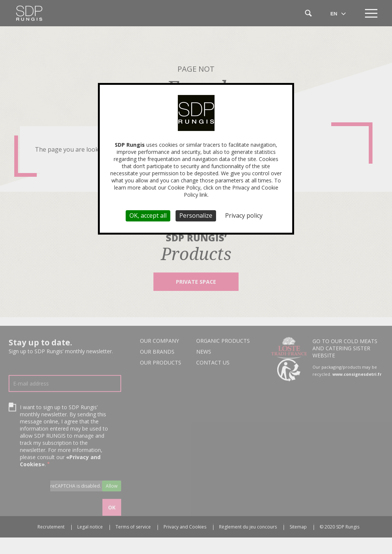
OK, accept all (148, 215)
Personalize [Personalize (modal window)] (196, 215)
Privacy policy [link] (244, 215)
